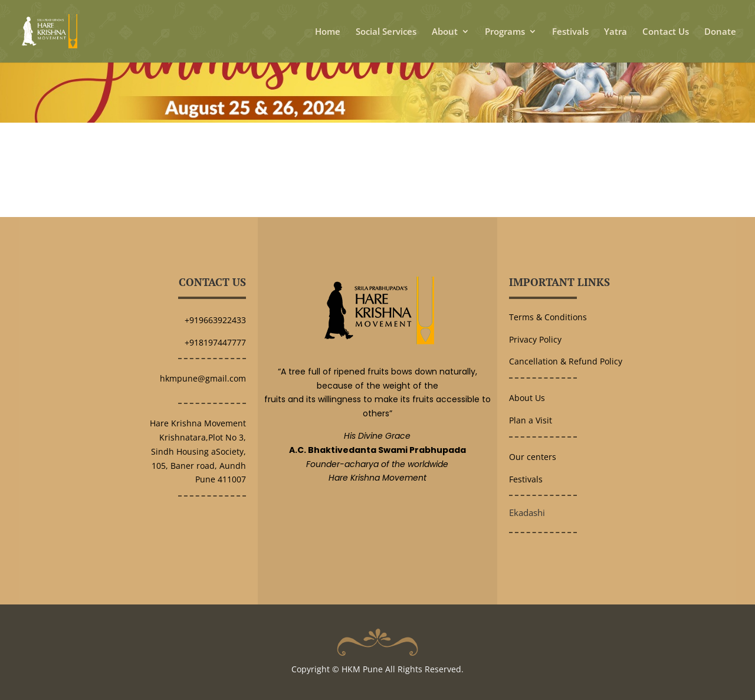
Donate (720, 32)
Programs (505, 32)
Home (328, 32)
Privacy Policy (535, 339)
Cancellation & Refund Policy (566, 361)
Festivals (570, 32)
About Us (527, 398)
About (445, 32)
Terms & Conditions (548, 317)
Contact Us (666, 32)
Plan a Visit (531, 420)
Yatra (616, 32)
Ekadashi (527, 512)
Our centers (533, 457)
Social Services (386, 32)
